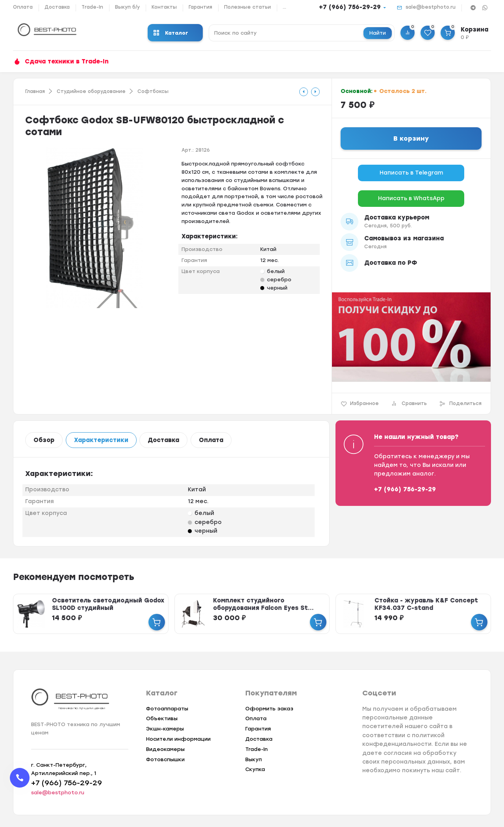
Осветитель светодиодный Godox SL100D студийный (108, 604)
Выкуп (254, 759)
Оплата (23, 7)
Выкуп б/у (127, 7)
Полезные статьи (247, 7)
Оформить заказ (269, 709)
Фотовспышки (165, 759)
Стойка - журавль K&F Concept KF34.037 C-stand (426, 604)
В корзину (411, 138)
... (284, 7)
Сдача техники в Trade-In (67, 61)
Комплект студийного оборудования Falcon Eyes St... (263, 604)
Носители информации (178, 739)
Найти (378, 33)
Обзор (44, 440)
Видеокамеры (165, 749)
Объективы (162, 718)
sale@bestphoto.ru (431, 7)
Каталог (171, 33)
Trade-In (92, 7)
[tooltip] (304, 92)
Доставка (57, 7)
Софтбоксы (153, 91)
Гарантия (200, 7)
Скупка (255, 769)
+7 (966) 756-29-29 (350, 7)
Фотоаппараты (167, 709)
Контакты (164, 7)
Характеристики (101, 440)
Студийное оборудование (91, 91)
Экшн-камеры (165, 729)
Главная (35, 91)
